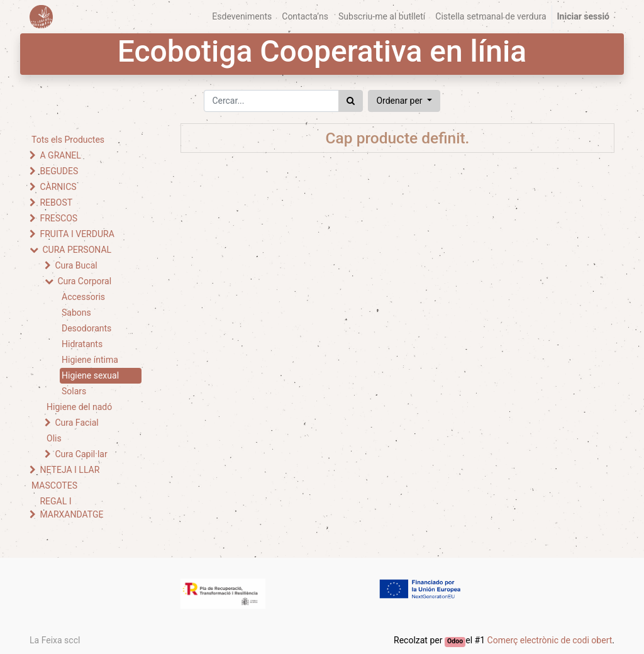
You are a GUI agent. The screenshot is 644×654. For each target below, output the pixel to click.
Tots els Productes (68, 140)
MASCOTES (54, 485)
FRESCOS (58, 218)
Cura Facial (76, 423)
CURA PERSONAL (77, 250)
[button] (404, 101)
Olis (54, 438)
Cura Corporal (84, 281)
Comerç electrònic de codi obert (550, 640)
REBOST (56, 202)
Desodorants (86, 328)
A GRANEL (60, 155)
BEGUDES (59, 171)
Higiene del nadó (79, 407)
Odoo (455, 641)
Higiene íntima (90, 360)
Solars (74, 391)
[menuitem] (242, 17)
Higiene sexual (90, 375)
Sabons (76, 313)
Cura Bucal (76, 265)
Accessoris (83, 297)
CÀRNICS (58, 187)
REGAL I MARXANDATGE (71, 508)
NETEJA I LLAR (69, 470)
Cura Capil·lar (81, 454)
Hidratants (82, 344)
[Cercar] (351, 101)
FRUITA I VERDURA (77, 234)
